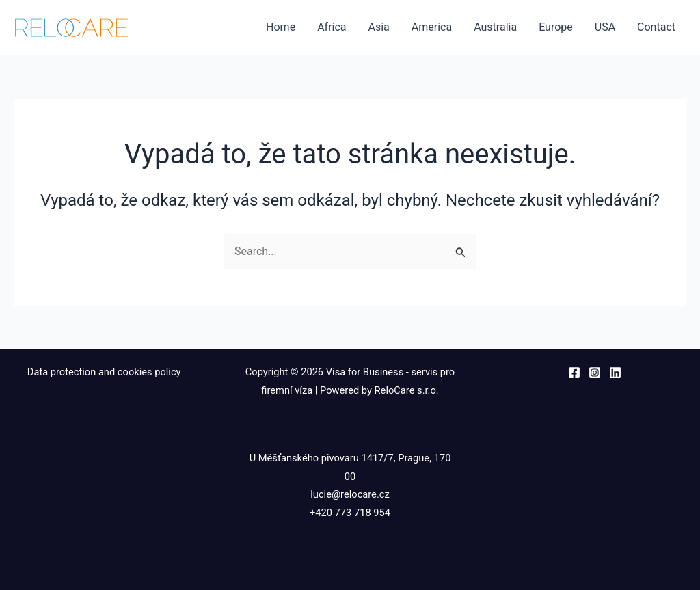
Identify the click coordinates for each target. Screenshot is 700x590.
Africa (332, 27)
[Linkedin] (615, 373)
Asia (379, 27)
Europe (556, 27)
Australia (495, 27)
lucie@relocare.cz (350, 494)
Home (281, 27)
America (432, 27)
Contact (656, 27)
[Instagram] (595, 373)
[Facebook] (574, 373)
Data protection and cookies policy (105, 372)
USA (605, 27)
